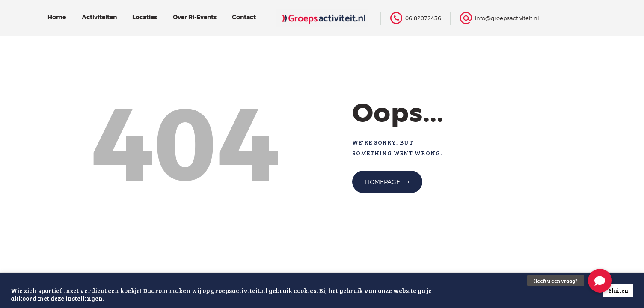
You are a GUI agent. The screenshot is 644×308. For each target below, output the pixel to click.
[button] (600, 281)
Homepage (383, 182)
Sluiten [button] (618, 290)
